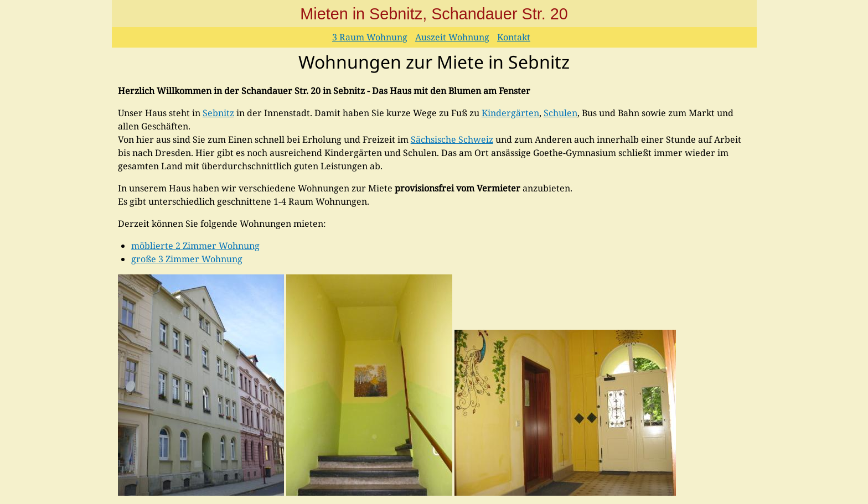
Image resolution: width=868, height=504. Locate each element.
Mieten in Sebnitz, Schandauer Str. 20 (434, 14)
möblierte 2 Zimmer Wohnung (195, 246)
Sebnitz (218, 113)
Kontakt (514, 37)
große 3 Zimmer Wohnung (187, 259)
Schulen (560, 113)
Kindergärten (510, 113)
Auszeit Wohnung (452, 37)
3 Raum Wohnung (370, 37)
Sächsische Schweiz (452, 139)
